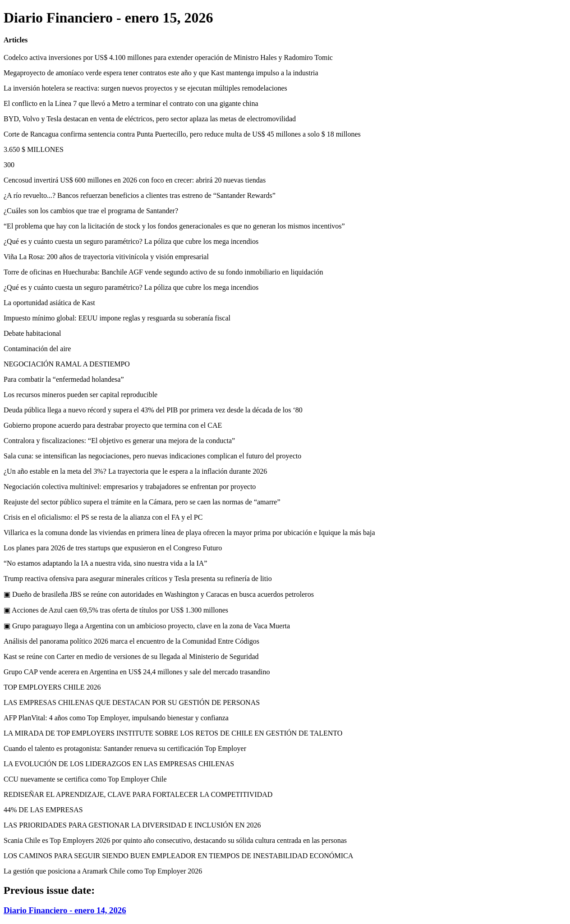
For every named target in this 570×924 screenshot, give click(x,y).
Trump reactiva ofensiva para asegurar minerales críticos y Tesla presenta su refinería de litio (138, 579)
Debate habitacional (32, 333)
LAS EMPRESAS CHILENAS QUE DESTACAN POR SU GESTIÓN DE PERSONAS (132, 702)
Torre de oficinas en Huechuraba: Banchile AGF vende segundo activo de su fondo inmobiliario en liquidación (163, 272)
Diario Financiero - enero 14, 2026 (65, 910)
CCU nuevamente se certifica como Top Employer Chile (85, 779)
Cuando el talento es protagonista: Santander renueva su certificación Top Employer (125, 748)
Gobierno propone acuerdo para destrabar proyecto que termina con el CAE (113, 425)
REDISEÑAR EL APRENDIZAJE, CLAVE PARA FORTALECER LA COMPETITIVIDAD (138, 794)
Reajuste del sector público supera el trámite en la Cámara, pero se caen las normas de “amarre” (142, 502)
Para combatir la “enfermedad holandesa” (64, 379)
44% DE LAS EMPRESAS (43, 810)
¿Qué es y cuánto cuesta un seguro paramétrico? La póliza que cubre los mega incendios (131, 241)
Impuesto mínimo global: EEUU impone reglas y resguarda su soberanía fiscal (117, 318)
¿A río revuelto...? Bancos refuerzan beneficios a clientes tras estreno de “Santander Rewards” (140, 195)
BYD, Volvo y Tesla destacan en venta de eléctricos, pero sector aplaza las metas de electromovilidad (150, 119)
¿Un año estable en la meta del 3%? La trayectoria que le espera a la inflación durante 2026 (135, 471)
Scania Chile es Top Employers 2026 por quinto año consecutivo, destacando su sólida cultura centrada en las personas (175, 840)
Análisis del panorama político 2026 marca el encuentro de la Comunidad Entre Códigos (131, 641)
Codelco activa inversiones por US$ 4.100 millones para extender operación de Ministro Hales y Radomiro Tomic (168, 57)
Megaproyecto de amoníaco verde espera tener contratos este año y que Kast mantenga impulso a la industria (161, 73)
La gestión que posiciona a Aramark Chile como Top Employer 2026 (103, 871)
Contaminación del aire (37, 349)
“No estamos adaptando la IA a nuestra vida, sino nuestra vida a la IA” (105, 563)
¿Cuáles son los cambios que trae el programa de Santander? (91, 211)
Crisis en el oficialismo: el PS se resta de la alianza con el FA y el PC (103, 517)
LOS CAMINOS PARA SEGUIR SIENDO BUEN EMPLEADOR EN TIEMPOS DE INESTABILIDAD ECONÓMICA (178, 856)
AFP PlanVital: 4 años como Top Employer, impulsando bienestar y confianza (116, 718)
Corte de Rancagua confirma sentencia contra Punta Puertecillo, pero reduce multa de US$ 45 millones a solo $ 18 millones (182, 134)
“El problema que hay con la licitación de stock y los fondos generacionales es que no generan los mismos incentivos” (174, 226)
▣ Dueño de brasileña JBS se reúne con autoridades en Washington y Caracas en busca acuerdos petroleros (159, 594)
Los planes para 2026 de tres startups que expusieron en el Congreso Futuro (113, 548)
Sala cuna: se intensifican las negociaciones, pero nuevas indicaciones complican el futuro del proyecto (152, 456)
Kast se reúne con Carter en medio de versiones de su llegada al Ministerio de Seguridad (131, 656)
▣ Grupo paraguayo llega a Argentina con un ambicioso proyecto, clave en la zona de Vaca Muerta (147, 626)
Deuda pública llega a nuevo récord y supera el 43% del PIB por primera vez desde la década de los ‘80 (153, 410)
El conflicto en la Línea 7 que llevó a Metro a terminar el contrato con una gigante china (131, 103)
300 (9, 165)
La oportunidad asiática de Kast (49, 303)
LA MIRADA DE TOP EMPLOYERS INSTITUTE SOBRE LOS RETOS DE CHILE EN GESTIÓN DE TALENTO (173, 733)
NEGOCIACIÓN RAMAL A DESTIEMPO (67, 364)
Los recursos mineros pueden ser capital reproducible (80, 395)
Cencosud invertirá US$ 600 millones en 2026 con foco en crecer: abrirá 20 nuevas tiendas (135, 180)
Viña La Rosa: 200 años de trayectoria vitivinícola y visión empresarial (106, 257)
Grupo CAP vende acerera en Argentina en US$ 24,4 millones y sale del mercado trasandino (137, 672)
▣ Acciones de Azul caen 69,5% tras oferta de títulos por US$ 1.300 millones (116, 610)
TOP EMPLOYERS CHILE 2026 (52, 687)
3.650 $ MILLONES (34, 149)
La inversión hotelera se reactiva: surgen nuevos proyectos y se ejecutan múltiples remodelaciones (145, 88)
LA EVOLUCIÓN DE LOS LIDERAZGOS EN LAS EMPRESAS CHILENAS (119, 764)
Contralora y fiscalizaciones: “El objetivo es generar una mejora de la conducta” (119, 441)
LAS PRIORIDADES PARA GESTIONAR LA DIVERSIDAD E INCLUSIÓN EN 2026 (132, 825)
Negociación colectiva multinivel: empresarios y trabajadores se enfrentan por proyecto (130, 487)
